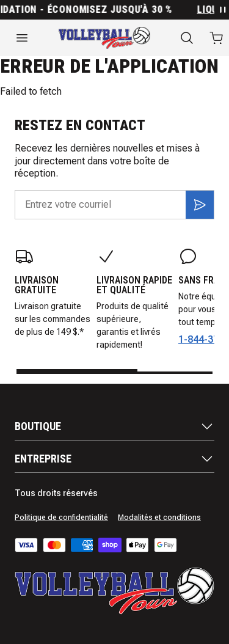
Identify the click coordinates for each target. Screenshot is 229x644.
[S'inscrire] (200, 205)
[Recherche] (187, 38)
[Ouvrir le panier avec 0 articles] (216, 38)
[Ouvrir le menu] (22, 38)
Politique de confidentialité (61, 518)
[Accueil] (104, 38)
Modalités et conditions (159, 518)
